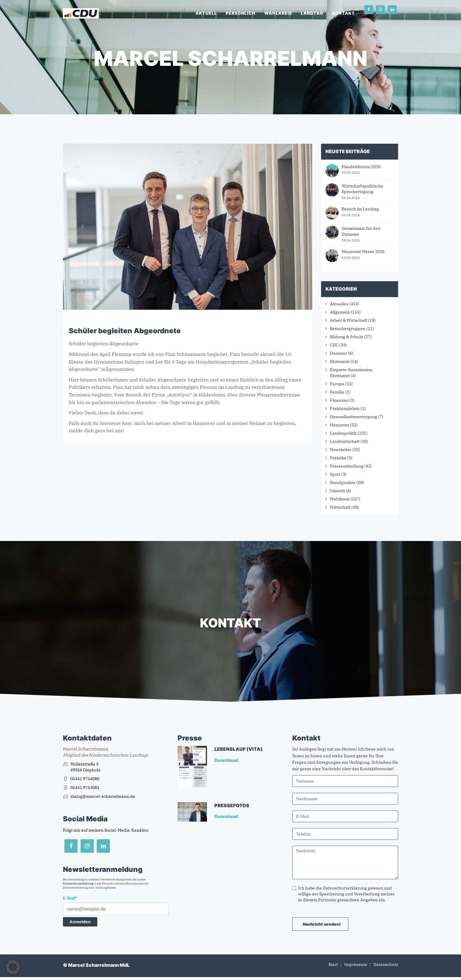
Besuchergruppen (348, 329)
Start (333, 964)
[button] (13, 967)
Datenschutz (386, 964)
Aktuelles (339, 304)
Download (227, 760)
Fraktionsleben (345, 408)
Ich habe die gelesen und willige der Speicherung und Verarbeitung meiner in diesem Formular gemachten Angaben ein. (343, 894)
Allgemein (340, 312)
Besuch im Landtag (360, 209)
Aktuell (206, 13)
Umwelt (337, 491)
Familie (337, 392)
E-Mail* (70, 898)
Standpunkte (343, 483)
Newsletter (341, 450)
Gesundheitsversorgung (354, 417)
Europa (337, 384)
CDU (334, 345)
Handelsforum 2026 (361, 167)
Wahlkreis (278, 13)
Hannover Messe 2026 (363, 252)
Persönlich (241, 13)
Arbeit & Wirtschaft (349, 320)
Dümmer (339, 353)
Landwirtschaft (345, 441)
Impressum (356, 964)
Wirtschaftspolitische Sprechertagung (363, 189)
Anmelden (80, 922)
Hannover (340, 425)
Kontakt (344, 13)
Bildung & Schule (346, 337)
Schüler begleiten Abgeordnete (125, 331)
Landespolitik (343, 433)
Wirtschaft (340, 507)
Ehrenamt (340, 361)
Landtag (312, 13)
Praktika (338, 458)
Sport (335, 474)
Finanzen (339, 400)
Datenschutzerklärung (78, 883)
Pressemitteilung (347, 466)
